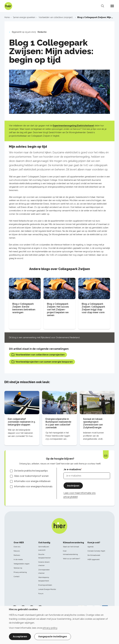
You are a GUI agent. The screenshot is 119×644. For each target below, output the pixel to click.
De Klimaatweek (94, 555)
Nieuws (17, 551)
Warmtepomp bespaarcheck (44, 579)
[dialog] (59, 625)
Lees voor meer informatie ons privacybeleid (80, 495)
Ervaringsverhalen (45, 585)
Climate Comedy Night (96, 551)
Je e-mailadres (72, 470)
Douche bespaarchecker (44, 556)
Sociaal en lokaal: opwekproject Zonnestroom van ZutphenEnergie (93, 423)
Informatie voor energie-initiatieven (32, 481)
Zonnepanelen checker (44, 571)
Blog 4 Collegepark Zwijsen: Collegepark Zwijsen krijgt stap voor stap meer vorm (93, 308)
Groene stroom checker (44, 564)
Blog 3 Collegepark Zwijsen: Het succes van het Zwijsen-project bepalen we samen (58, 310)
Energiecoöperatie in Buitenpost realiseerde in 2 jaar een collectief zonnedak (58, 423)
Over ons (17, 547)
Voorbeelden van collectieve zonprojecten (39, 355)
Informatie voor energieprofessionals (33, 487)
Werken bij (18, 568)
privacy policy (50, 628)
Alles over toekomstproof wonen (31, 476)
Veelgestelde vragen (22, 564)
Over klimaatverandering (70, 553)
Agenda (90, 547)
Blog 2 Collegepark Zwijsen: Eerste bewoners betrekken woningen (24, 308)
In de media (18, 559)
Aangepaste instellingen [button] (53, 637)
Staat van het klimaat (71, 547)
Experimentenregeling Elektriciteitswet (73, 126)
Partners (17, 555)
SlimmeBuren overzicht (44, 548)
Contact (17, 577)
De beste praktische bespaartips (31, 471)
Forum (41, 594)
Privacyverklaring (20, 572)
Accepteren (20, 637)
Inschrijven (73, 486)
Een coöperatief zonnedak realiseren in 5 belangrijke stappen (21, 422)
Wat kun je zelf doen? (71, 559)
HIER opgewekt (94, 559)
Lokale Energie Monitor (47, 589)
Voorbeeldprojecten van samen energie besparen (43, 362)
